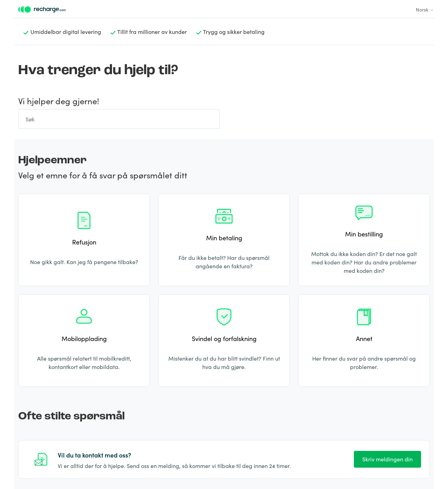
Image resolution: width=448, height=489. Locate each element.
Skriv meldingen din (387, 459)
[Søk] (119, 119)
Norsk (425, 9)
